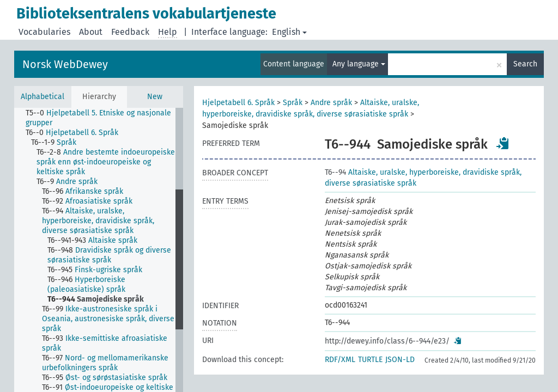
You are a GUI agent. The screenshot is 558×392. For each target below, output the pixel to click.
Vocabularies (44, 32)
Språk (293, 103)
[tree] (99, 250)
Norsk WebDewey (65, 64)
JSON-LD (400, 360)
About (91, 32)
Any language (359, 64)
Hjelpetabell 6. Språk (238, 103)
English (289, 32)
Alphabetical (43, 97)
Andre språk (331, 103)
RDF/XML (340, 360)
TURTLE (370, 360)
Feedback (130, 32)
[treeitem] (105, 118)
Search (525, 64)
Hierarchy (99, 97)
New (155, 97)
